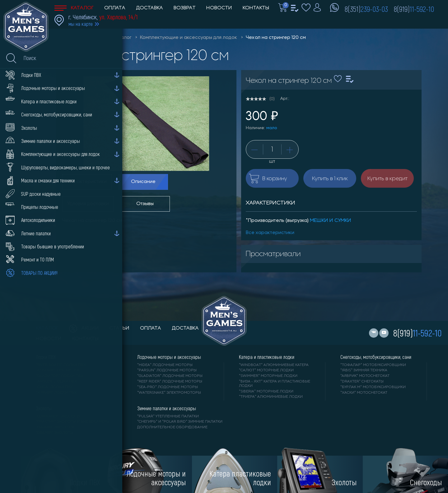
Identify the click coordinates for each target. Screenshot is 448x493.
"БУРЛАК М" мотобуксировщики (373, 387)
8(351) (366, 9)
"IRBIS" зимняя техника (364, 370)
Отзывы (145, 204)
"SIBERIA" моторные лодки (266, 392)
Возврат (185, 8)
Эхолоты (44, 408)
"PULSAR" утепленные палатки (168, 416)
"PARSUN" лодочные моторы (167, 370)
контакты (85, 339)
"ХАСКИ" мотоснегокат (364, 393)
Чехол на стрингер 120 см (276, 38)
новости (49, 339)
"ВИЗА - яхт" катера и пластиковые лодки (275, 384)
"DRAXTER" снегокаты (362, 382)
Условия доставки (88, 204)
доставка (185, 328)
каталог (47, 328)
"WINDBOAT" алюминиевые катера (274, 365)
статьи (119, 328)
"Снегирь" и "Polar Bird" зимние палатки (180, 422)
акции (84, 328)
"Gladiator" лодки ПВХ (60, 376)
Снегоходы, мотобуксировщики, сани (376, 357)
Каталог (74, 8)
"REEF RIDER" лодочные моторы (170, 382)
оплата (151, 328)
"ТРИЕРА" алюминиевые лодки (271, 397)
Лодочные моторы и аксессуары (169, 357)
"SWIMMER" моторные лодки (268, 376)
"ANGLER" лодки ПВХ (56, 382)
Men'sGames (89, 38)
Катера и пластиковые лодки (267, 357)
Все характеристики (270, 233)
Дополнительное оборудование (172, 427)
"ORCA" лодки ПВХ (54, 387)
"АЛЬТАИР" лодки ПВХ (58, 370)
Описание (143, 182)
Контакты (256, 8)
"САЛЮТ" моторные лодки (266, 370)
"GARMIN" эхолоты (55, 427)
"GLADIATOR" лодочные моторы (170, 376)
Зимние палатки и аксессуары (167, 408)
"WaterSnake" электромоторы (169, 393)
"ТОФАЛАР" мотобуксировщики (373, 365)
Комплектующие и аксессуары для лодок (189, 38)
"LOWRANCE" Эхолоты (58, 416)
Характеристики (87, 182)
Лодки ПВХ (46, 357)
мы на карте (81, 24)
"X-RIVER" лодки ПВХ (56, 393)
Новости (219, 8)
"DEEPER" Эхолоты (55, 433)
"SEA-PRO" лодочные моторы (168, 387)
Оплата (115, 8)
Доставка (149, 8)
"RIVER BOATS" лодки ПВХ (61, 365)
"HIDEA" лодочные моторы (165, 365)
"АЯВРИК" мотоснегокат (365, 376)
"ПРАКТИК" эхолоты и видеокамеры (73, 422)
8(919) (414, 9)
